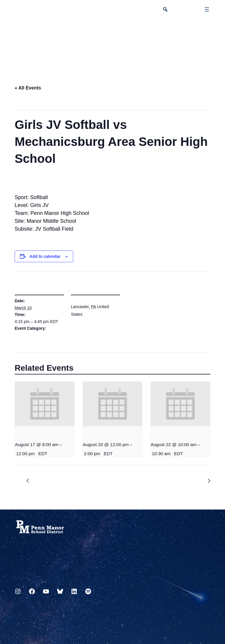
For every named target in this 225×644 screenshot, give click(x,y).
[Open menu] (207, 9)
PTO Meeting (31, 481)
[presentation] (45, 404)
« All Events (28, 88)
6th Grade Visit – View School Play (206, 481)
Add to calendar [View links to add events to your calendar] (45, 256)
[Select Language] (207, 31)
